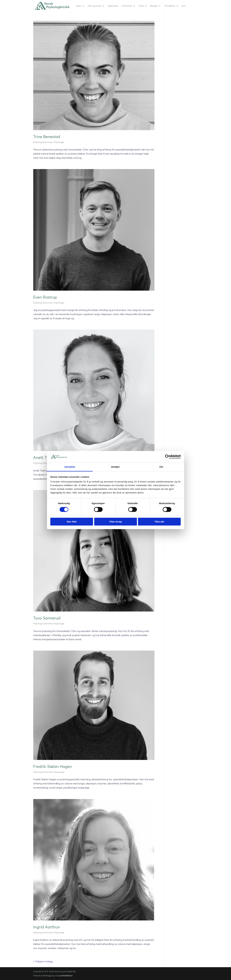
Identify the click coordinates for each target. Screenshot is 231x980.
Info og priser (95, 6)
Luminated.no (66, 976)
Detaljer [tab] (116, 467)
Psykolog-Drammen (43, 142)
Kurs (184, 6)
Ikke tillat (72, 522)
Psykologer (59, 142)
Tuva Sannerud (47, 618)
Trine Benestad (47, 137)
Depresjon (113, 6)
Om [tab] (161, 467)
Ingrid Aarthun (47, 927)
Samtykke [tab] (70, 467)
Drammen (127, 6)
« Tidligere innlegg (43, 961)
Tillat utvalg (115, 522)
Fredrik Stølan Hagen (53, 766)
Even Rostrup (45, 297)
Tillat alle (159, 522)
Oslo (141, 6)
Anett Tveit (43, 458)
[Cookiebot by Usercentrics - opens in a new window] (167, 457)
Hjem (79, 6)
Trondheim (170, 6)
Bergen (154, 6)
